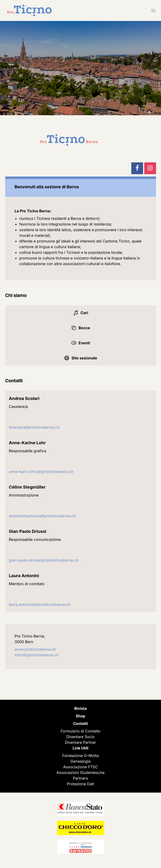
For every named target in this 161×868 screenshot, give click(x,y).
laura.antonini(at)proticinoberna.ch (40, 605)
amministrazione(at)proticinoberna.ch (42, 516)
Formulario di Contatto (80, 731)
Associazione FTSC (80, 767)
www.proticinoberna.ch (35, 649)
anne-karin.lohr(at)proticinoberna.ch (41, 472)
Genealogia (80, 761)
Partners (81, 778)
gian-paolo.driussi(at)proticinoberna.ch (44, 560)
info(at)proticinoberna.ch (37, 655)
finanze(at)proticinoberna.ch (34, 427)
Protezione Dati (80, 784)
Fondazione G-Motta (80, 756)
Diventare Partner (80, 742)
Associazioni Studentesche (81, 773)
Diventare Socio (80, 737)
